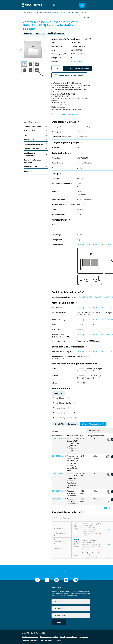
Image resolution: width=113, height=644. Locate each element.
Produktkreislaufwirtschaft (36, 144)
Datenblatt (28, 33)
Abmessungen (36, 140)
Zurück (85, 17)
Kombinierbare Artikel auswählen (69, 75)
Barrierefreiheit (46, 641)
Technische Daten (36, 131)
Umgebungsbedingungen (36, 126)
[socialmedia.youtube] (66, 580)
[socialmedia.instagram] (56, 580)
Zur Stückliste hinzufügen (77, 68)
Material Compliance (36, 149)
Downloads (40, 33)
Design (36, 135)
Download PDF (77, 61)
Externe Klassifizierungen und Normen (36, 161)
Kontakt (58, 641)
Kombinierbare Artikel (56, 33)
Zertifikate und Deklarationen (36, 154)
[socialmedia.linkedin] (47, 580)
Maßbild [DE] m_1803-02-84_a (91, 553)
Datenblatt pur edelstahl (89, 540)
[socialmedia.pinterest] (76, 580)
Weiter (59, 622)
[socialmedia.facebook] (37, 580)
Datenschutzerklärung (30, 641)
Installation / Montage (36, 122)
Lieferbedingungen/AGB (49, 637)
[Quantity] (56, 68)
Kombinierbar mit (36, 167)
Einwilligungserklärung (69, 637)
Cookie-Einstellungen (30, 637)
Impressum (84, 637)
